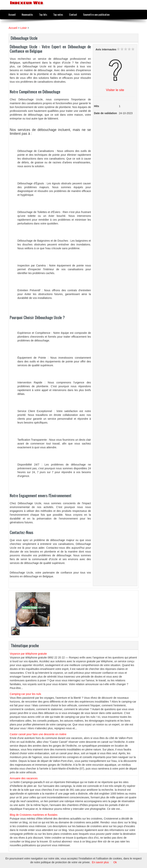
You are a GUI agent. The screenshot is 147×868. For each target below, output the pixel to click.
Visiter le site (115, 90)
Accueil (12, 14)
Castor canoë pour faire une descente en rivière (38, 734)
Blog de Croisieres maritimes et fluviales (34, 815)
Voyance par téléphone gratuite (28, 654)
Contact (73, 14)
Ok (115, 862)
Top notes (58, 14)
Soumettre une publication (96, 14)
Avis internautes (106, 49)
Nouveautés (27, 14)
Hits (96, 106)
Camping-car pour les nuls (25, 694)
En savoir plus (100, 862)
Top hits (43, 14)
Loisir (23, 28)
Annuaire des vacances (24, 778)
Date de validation (105, 113)
